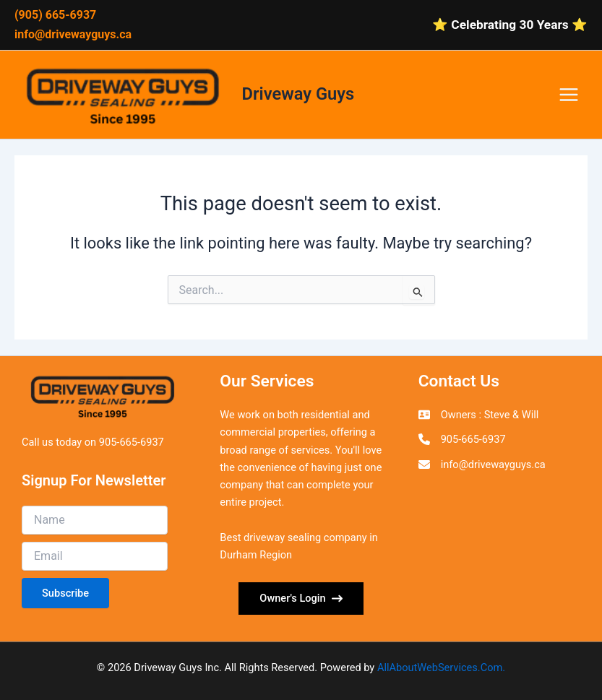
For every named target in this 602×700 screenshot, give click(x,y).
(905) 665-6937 (55, 15)
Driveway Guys (298, 94)
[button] (301, 599)
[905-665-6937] (462, 439)
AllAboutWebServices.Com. (441, 667)
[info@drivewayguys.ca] (482, 464)
